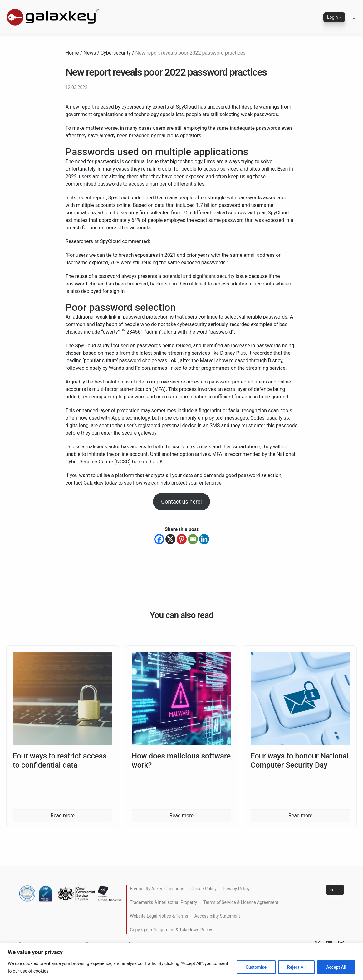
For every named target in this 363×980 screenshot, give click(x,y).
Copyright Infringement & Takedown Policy (171, 930)
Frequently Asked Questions (157, 889)
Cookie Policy (204, 889)
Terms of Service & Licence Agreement (241, 902)
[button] (353, 17)
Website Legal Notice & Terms (159, 916)
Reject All (296, 967)
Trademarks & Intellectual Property (163, 902)
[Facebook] (159, 539)
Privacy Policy (236, 889)
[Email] (193, 539)
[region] (181, 961)
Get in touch (335, 890)
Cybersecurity (116, 53)
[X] (170, 539)
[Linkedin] (204, 539)
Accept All (336, 967)
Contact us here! (181, 502)
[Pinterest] (182, 539)
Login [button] (333, 17)
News (90, 53)
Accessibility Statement (217, 916)
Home (72, 53)
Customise (256, 967)
